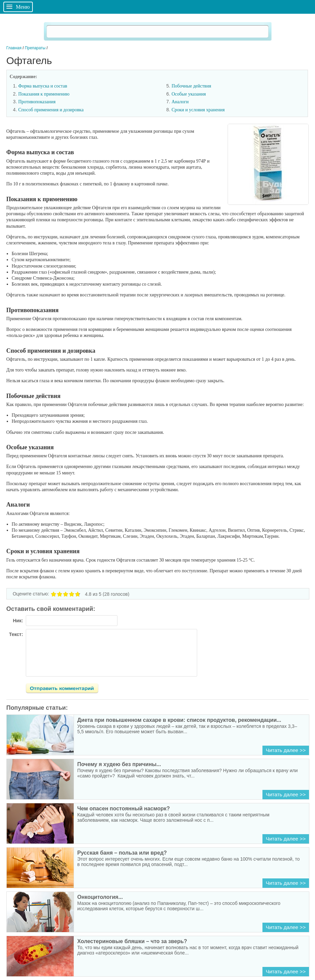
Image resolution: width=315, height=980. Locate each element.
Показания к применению (44, 94)
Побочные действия (191, 86)
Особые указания (189, 94)
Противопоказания (37, 102)
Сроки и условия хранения (198, 110)
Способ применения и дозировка (51, 110)
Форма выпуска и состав (43, 86)
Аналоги (180, 102)
